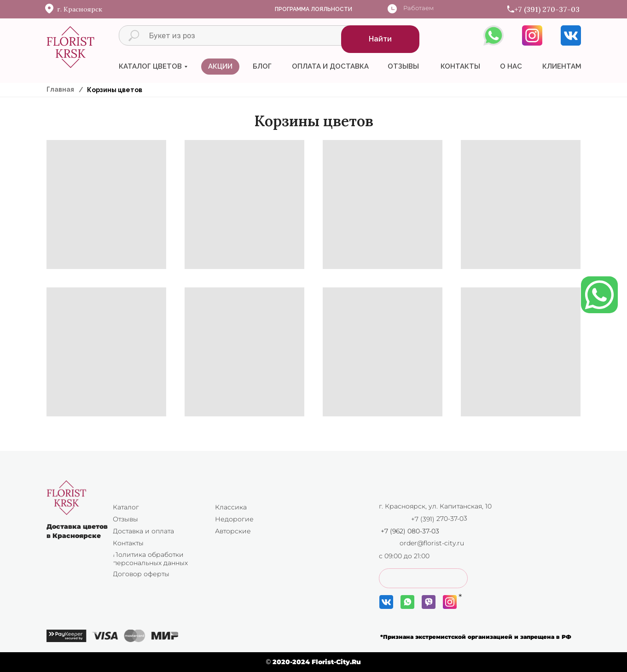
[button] (423, 578)
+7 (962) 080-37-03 (410, 531)
